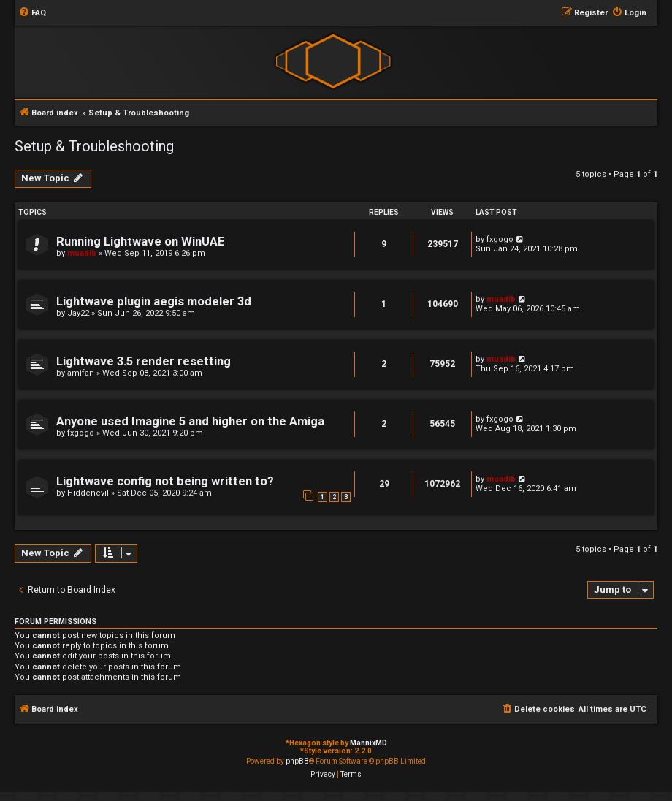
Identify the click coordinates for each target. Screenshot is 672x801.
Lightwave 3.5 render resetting (144, 361)
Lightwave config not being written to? (165, 481)
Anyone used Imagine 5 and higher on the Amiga (190, 421)
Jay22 (78, 313)
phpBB (297, 761)
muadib (82, 253)
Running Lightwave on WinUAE (141, 242)
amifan (81, 373)
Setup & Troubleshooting (94, 146)
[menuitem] (32, 13)
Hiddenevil (88, 493)
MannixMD (369, 743)
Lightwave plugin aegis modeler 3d (154, 301)
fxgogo (500, 239)
